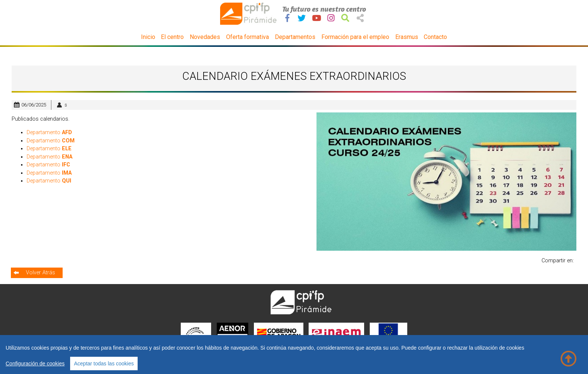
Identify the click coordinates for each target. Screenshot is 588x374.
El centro (172, 37)
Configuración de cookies (35, 364)
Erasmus (407, 37)
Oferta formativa (247, 37)
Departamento (49, 132)
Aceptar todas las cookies (104, 364)
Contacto (435, 37)
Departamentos (295, 37)
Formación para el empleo (355, 37)
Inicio (148, 37)
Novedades (205, 37)
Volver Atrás (40, 273)
